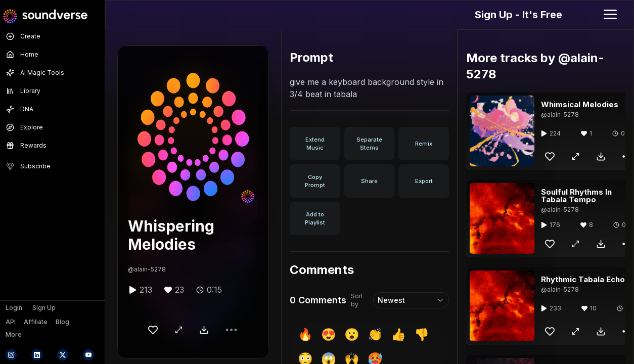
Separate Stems (369, 144)
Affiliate (36, 322)
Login (14, 308)
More (14, 334)
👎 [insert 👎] (422, 334)
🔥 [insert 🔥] (305, 334)
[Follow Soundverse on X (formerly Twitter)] (63, 355)
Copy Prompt (315, 181)
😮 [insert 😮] (352, 334)
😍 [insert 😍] (329, 334)
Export (424, 181)
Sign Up (44, 308)
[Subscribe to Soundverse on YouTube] (88, 355)
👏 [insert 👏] (375, 334)
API (11, 322)
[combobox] (411, 300)
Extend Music (315, 144)
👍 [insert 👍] (398, 334)
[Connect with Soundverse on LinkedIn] (37, 355)
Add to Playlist (315, 218)
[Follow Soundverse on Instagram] (11, 355)
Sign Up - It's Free (518, 15)
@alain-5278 (147, 269)
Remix (424, 144)
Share (369, 181)
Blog (62, 322)
